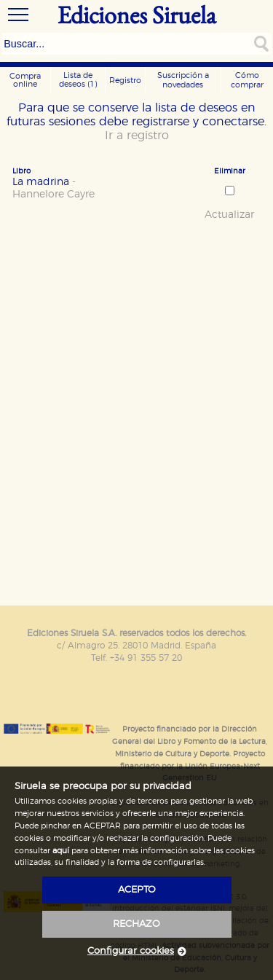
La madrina (91, 189)
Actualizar (229, 215)
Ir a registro (137, 136)
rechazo (136, 924)
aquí (61, 851)
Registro (125, 81)
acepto (137, 890)
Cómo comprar (247, 80)
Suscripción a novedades (183, 80)
